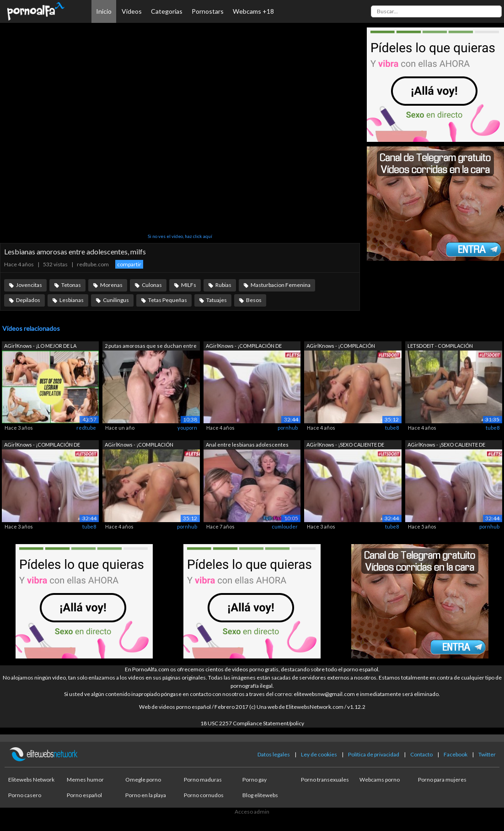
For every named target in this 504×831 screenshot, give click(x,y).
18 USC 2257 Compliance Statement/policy (252, 723)
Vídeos (132, 11)
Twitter (487, 754)
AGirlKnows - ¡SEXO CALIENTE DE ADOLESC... (345, 445)
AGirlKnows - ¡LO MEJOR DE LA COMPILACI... (40, 347)
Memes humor (85, 780)
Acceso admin (252, 812)
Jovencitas (29, 285)
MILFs (189, 285)
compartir (129, 264)
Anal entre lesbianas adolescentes (247, 445)
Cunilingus (116, 300)
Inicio (104, 11)
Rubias (223, 285)
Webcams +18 (253, 11)
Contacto (421, 754)
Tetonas (71, 285)
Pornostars (208, 11)
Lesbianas (72, 300)
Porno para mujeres (442, 780)
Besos (254, 300)
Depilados (28, 300)
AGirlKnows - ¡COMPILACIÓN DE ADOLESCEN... (42, 445)
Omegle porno (143, 780)
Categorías (167, 11)
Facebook (456, 754)
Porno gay (255, 780)
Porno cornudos (204, 795)
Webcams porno (380, 780)
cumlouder (285, 526)
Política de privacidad (374, 754)
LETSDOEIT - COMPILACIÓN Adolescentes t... (440, 347)
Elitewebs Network (31, 780)
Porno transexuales (325, 780)
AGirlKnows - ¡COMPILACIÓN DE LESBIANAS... (244, 347)
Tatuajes (217, 300)
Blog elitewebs (260, 795)
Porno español (84, 795)
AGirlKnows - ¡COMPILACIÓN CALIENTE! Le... (341, 347)
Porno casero (25, 795)
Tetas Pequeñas (168, 300)
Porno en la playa (146, 795)
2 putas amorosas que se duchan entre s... (151, 347)
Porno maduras (203, 780)
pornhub (288, 428)
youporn (187, 428)
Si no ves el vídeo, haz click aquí (180, 236)
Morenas (111, 285)
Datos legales (274, 754)
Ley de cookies (319, 754)
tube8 (392, 428)
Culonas (152, 285)
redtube (86, 428)
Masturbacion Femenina (281, 285)
